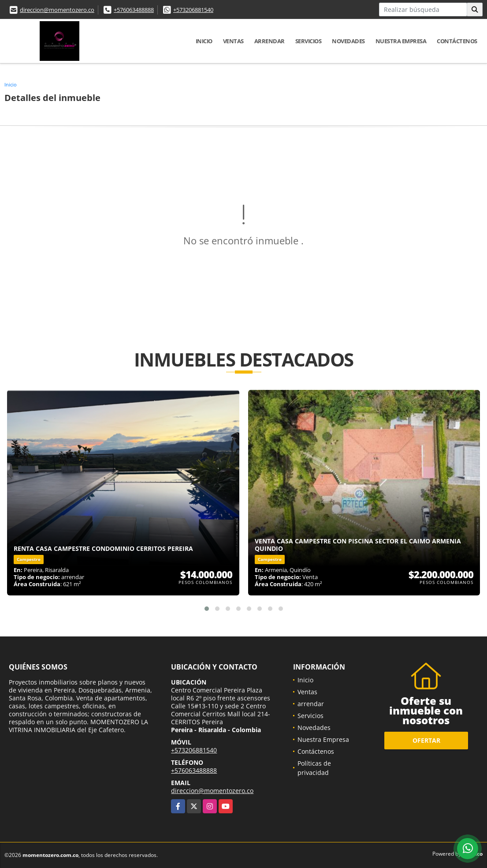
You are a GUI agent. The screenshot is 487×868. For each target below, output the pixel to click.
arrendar (270, 41)
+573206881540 (193, 10)
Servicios (309, 41)
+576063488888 (134, 10)
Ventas (233, 41)
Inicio (204, 41)
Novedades (348, 41)
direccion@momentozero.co (57, 10)
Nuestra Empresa (401, 41)
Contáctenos (457, 41)
